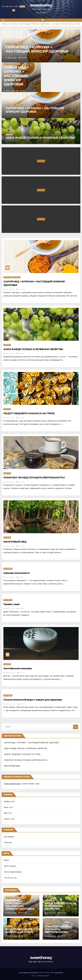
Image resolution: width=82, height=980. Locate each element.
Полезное (19, 44)
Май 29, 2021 (10, 673)
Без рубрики (10, 44)
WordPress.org (10, 878)
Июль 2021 (8, 807)
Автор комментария (12, 784)
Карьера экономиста (16, 573)
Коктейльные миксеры (18, 668)
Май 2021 (8, 813)
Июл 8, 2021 (10, 577)
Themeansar (59, 972)
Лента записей (10, 866)
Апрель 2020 (9, 819)
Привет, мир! (11, 604)
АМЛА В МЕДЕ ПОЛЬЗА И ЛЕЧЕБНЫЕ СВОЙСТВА (40, 138)
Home (33, 976)
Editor (23, 58)
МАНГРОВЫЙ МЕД (15, 542)
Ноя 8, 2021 (12, 58)
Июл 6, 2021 (10, 608)
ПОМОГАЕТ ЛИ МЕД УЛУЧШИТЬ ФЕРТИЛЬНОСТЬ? (34, 478)
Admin (20, 577)
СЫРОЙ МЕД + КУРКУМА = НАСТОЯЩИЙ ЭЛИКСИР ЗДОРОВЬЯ (37, 49)
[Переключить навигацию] (43, 20)
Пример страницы (43, 976)
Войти (6, 860)
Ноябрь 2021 (9, 801)
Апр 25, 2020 (10, 704)
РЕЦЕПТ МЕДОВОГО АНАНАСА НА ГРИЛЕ (29, 413)
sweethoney (41, 5)
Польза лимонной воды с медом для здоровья (33, 700)
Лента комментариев (13, 872)
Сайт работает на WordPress (29, 972)
